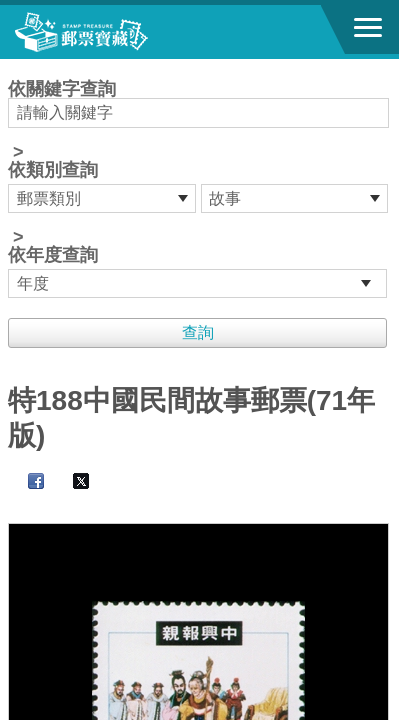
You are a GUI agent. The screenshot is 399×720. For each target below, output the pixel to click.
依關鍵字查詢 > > (199, 189)
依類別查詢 (53, 170)
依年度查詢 (53, 255)
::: (14, 67)
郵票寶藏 (125, 32)
